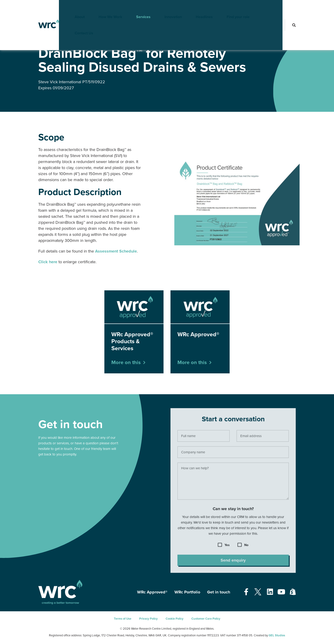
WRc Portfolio (187, 592)
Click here (48, 262)
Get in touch (219, 592)
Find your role (231, 8)
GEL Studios (277, 635)
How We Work (103, 8)
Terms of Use (123, 619)
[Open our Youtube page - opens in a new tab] (281, 592)
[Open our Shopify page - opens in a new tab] (293, 592)
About (72, 8)
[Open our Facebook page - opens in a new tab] (246, 592)
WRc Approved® (64, 39)
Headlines (197, 8)
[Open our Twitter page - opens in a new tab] (258, 592)
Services (136, 8)
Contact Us (266, 8)
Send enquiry (233, 562)
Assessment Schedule (116, 251)
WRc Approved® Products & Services (102, 39)
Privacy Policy (148, 619)
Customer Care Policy (206, 619)
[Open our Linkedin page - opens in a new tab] (270, 592)
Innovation (166, 8)
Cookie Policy (175, 619)
